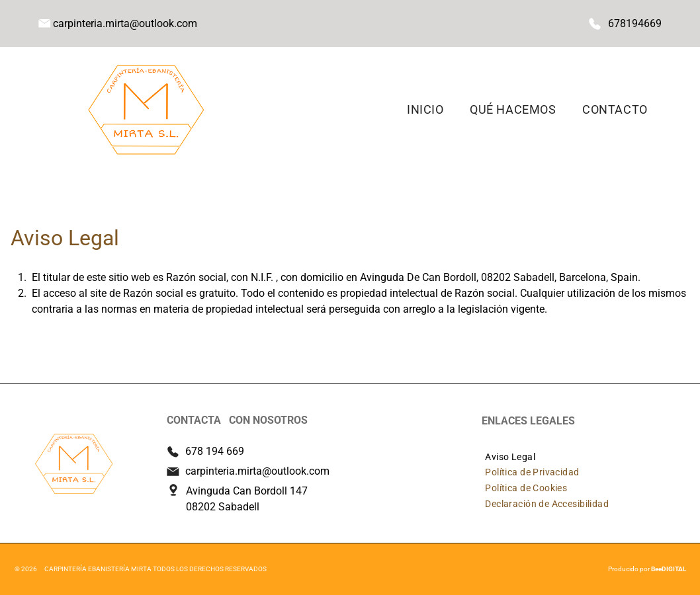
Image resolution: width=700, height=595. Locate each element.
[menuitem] (425, 109)
